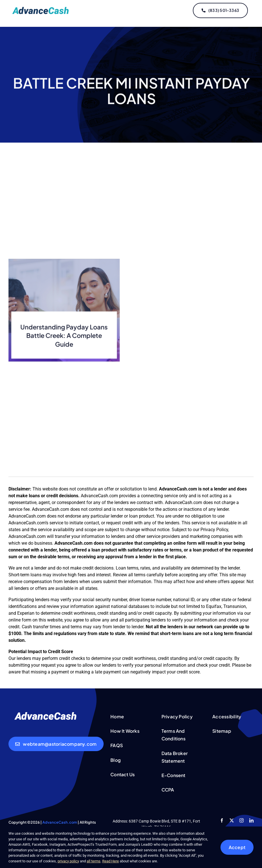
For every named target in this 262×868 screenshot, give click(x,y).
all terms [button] (94, 861)
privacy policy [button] (68, 861)
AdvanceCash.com (60, 822)
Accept (237, 847)
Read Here (111, 861)
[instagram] (242, 820)
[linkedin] (251, 820)
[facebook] (222, 820)
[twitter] (232, 820)
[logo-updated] (42, 9)
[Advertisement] (131, 208)
